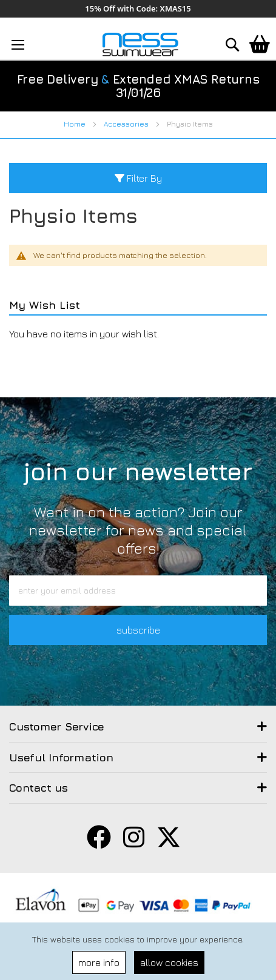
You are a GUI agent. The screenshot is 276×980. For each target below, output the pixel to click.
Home (76, 124)
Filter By (138, 178)
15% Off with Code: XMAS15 (138, 9)
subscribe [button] (138, 630)
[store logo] (140, 45)
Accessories (127, 124)
